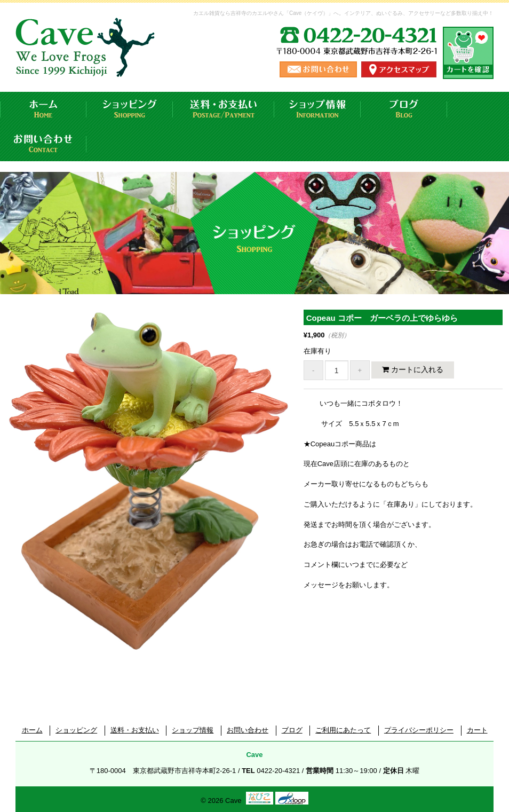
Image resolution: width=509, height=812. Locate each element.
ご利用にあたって (343, 730)
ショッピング (130, 109)
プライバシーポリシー (419, 730)
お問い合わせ (43, 144)
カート (477, 730)
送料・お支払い (224, 109)
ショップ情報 (317, 109)
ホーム (43, 109)
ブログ (404, 109)
